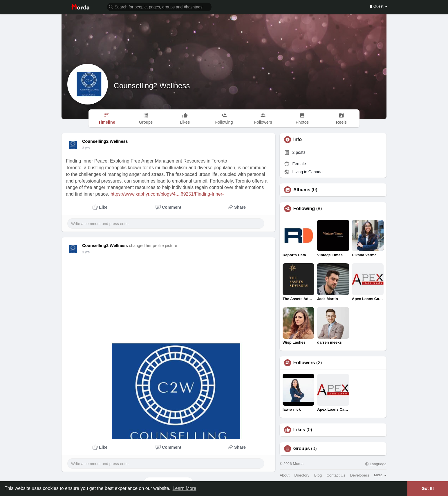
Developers (360, 475)
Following (304, 209)
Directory (302, 475)
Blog (318, 475)
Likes (299, 430)
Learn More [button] (185, 488)
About (285, 475)
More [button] (380, 475)
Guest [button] (379, 6)
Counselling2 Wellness (152, 86)
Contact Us (336, 475)
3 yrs (86, 148)
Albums (302, 190)
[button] (159, 7)
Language (376, 464)
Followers (304, 363)
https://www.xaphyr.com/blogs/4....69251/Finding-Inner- (167, 194)
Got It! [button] (428, 488)
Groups (302, 449)
